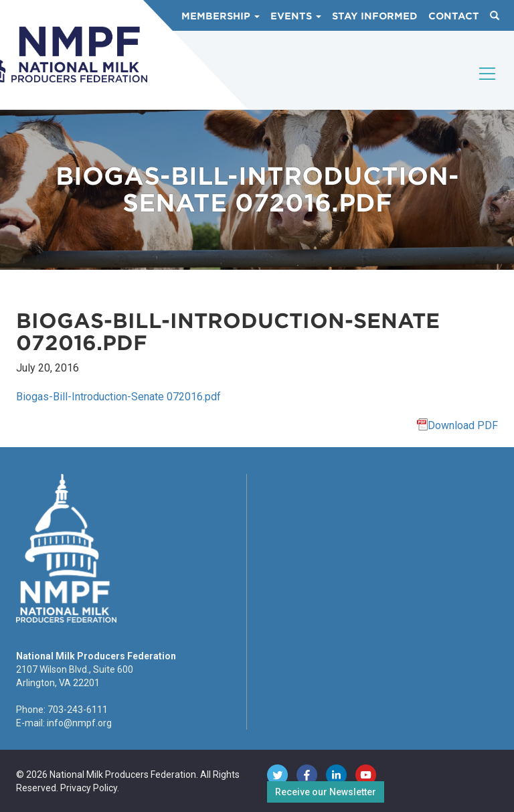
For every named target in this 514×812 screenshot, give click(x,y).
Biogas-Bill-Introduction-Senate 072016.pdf (118, 397)
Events (296, 16)
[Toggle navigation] (488, 85)
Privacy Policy (89, 788)
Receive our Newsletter (326, 792)
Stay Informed (375, 16)
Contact (454, 16)
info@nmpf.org (79, 723)
